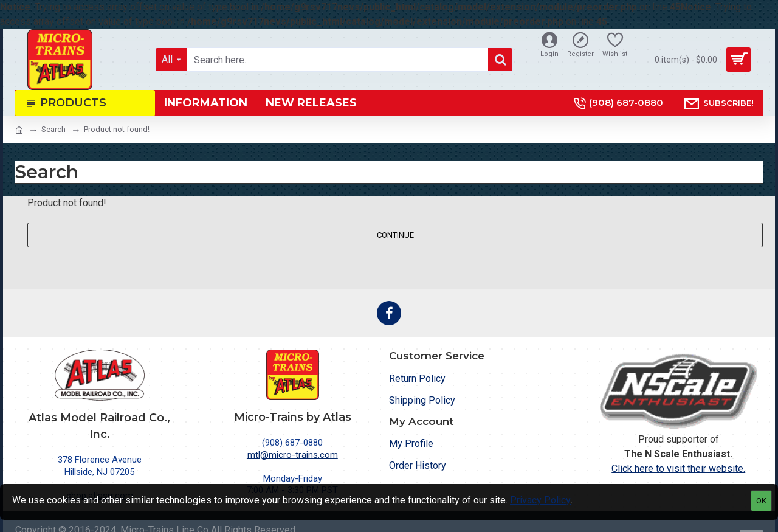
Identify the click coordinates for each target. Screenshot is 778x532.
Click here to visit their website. (678, 468)
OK (761, 501)
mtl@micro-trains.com (293, 455)
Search (53, 129)
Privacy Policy (540, 500)
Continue (395, 235)
